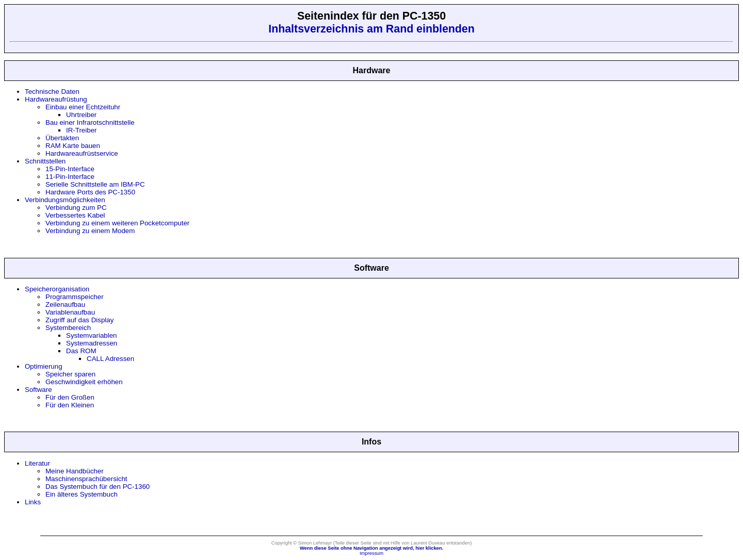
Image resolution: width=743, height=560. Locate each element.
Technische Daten (52, 92)
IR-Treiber (82, 130)
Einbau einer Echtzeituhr (83, 107)
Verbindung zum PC (76, 208)
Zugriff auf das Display (79, 320)
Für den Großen (70, 397)
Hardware (372, 70)
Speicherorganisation (57, 289)
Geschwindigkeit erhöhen (84, 382)
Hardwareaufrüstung (56, 99)
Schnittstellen (45, 161)
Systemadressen (92, 343)
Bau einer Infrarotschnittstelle (90, 122)
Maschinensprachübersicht (86, 479)
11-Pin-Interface (70, 177)
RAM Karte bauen (73, 146)
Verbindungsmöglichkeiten (65, 200)
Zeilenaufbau (65, 304)
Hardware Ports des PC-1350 (90, 192)
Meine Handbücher (75, 471)
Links (33, 502)
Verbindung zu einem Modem (90, 231)
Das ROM (81, 351)
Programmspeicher (75, 297)
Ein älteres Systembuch (82, 494)
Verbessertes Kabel (75, 215)
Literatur (37, 463)
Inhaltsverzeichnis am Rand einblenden (371, 29)
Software (372, 268)
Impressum (372, 553)
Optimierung (44, 366)
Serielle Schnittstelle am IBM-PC (95, 184)
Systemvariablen (92, 335)
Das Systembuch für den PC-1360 (98, 487)
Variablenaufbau (70, 312)
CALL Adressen (110, 359)
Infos (372, 442)
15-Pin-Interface (70, 169)
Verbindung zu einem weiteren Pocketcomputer (117, 223)
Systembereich (68, 328)
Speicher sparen (70, 374)
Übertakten (62, 138)
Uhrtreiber (81, 115)
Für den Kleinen (70, 405)
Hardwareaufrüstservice (82, 153)
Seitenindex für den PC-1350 (372, 16)
